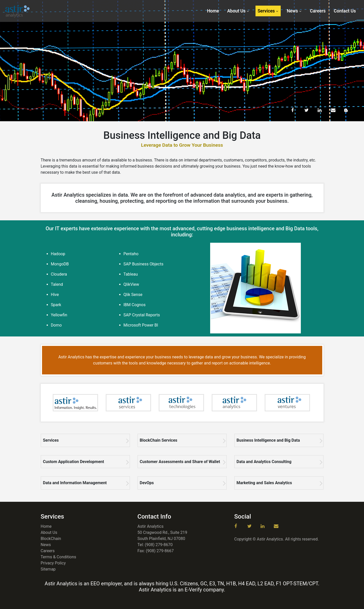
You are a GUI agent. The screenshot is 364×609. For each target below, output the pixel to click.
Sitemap (48, 569)
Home (213, 11)
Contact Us (345, 11)
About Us (236, 11)
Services (266, 11)
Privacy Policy (53, 563)
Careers (318, 11)
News (292, 11)
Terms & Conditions (59, 557)
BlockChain (51, 539)
